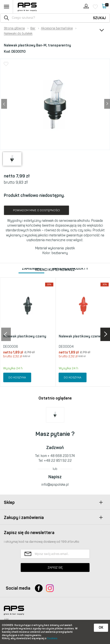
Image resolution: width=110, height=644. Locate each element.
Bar (33, 28)
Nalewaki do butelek (18, 34)
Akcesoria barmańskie (57, 28)
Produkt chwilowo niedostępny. (34, 195)
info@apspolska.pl (55, 485)
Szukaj (99, 18)
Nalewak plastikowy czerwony (83, 336)
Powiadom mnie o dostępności (36, 210)
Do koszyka (17, 377)
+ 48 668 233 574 (61, 456)
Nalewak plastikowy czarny (25, 336)
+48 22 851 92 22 (58, 461)
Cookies (52, 638)
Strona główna (14, 28)
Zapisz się (55, 567)
